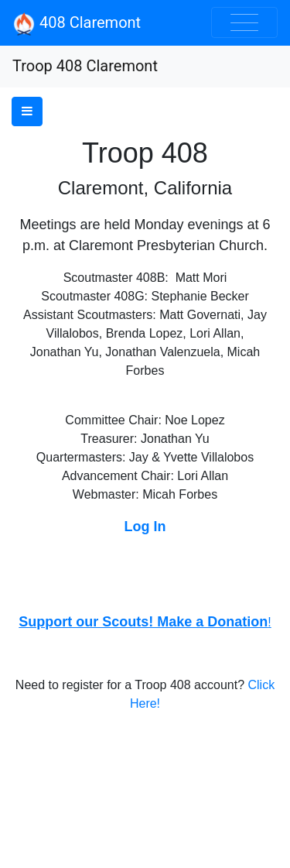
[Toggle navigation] (244, 22)
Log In (145, 527)
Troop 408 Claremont (85, 66)
